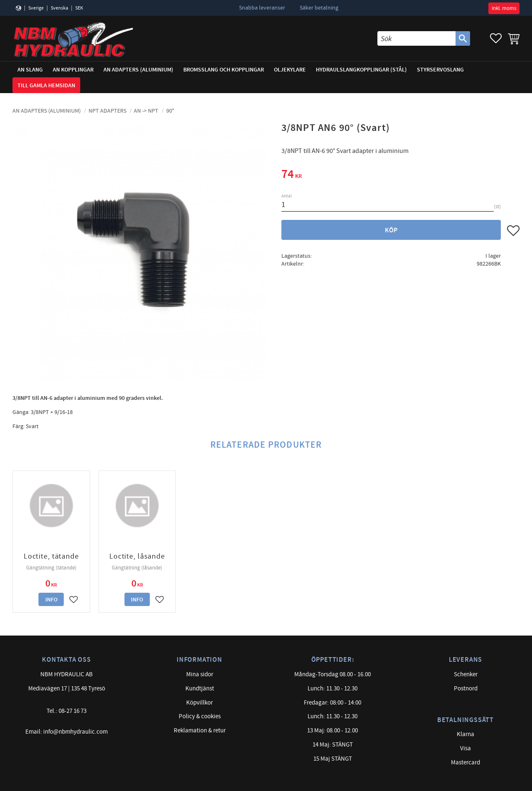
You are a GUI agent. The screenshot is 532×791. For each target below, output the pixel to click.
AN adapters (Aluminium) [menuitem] (138, 70)
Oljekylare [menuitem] (290, 70)
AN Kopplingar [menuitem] (73, 70)
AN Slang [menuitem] (30, 70)
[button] (496, 38)
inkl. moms (504, 8)
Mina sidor (200, 674)
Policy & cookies (200, 716)
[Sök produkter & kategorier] (416, 38)
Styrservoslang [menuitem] (440, 70)
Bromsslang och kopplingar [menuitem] (224, 70)
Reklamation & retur (200, 731)
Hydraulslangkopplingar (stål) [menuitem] (361, 70)
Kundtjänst (200, 689)
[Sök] (463, 38)
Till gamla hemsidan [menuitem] (46, 85)
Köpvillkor (199, 703)
